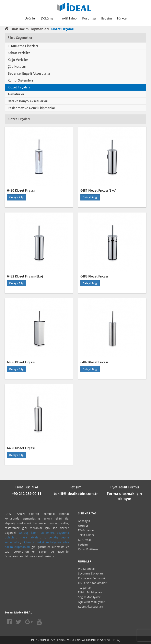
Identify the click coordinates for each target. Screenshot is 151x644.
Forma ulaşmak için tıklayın (124, 496)
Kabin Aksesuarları (90, 606)
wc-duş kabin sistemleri (36, 533)
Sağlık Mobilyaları (90, 597)
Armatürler (16, 94)
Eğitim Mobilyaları (90, 592)
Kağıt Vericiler (18, 60)
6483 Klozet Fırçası (94, 276)
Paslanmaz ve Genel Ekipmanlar (31, 108)
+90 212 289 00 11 (27, 494)
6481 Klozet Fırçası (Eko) (98, 190)
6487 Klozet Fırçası (94, 362)
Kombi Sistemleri (20, 80)
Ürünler (30, 18)
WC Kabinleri (87, 569)
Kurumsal (89, 18)
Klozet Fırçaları (19, 87)
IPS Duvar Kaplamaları (93, 583)
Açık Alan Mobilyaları (92, 602)
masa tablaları (30, 537)
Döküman (48, 18)
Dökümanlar (86, 530)
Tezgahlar (85, 588)
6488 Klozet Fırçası (21, 448)
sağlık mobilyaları (49, 542)
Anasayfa (84, 521)
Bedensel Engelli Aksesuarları (29, 73)
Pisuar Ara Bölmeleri (92, 578)
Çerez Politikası (88, 549)
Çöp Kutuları (17, 67)
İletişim (107, 18)
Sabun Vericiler (19, 53)
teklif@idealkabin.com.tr (76, 494)
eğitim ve (29, 542)
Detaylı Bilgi (17, 197)
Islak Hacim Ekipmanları (30, 29)
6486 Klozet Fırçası (21, 362)
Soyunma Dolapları (91, 573)
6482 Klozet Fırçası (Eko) (25, 276)
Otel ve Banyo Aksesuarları (28, 101)
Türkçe (122, 18)
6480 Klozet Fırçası (21, 190)
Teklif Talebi (69, 18)
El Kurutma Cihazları (23, 46)
